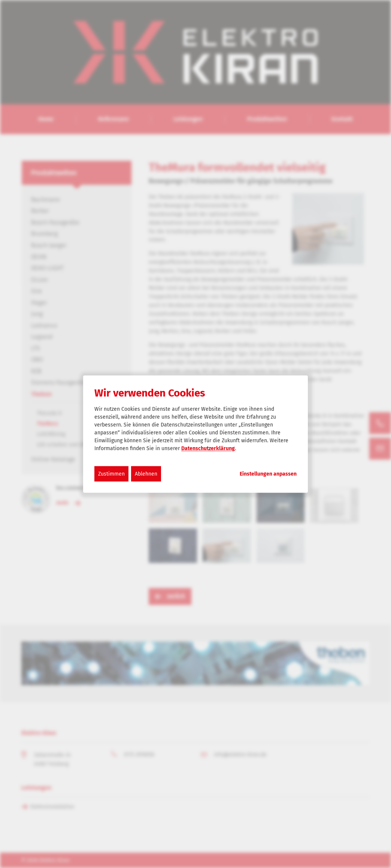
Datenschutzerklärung (208, 448)
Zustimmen (111, 474)
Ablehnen (146, 474)
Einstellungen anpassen (268, 474)
